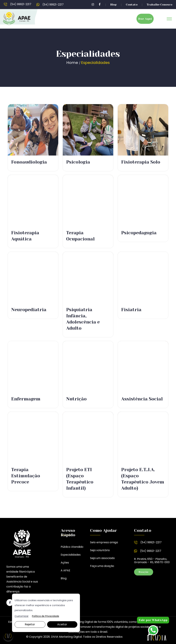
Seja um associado (102, 558)
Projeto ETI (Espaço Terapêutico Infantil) (80, 479)
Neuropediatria (29, 310)
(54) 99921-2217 (18, 5)
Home (73, 63)
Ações (65, 563)
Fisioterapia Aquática (25, 236)
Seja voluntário (100, 550)
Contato (132, 5)
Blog (113, 5)
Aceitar (62, 624)
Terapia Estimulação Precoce (26, 476)
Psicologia (78, 162)
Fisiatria (131, 310)
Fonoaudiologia (29, 162)
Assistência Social (142, 399)
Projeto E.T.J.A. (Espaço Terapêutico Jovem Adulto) (143, 479)
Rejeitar (30, 624)
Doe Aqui (145, 19)
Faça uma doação (102, 566)
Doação (144, 572)
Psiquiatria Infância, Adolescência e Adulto (83, 319)
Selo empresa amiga (104, 542)
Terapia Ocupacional (80, 236)
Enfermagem (26, 399)
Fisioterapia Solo (141, 162)
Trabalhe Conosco (159, 5)
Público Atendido (72, 547)
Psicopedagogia (139, 233)
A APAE (65, 570)
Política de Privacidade (46, 616)
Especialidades (71, 555)
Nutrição (76, 399)
